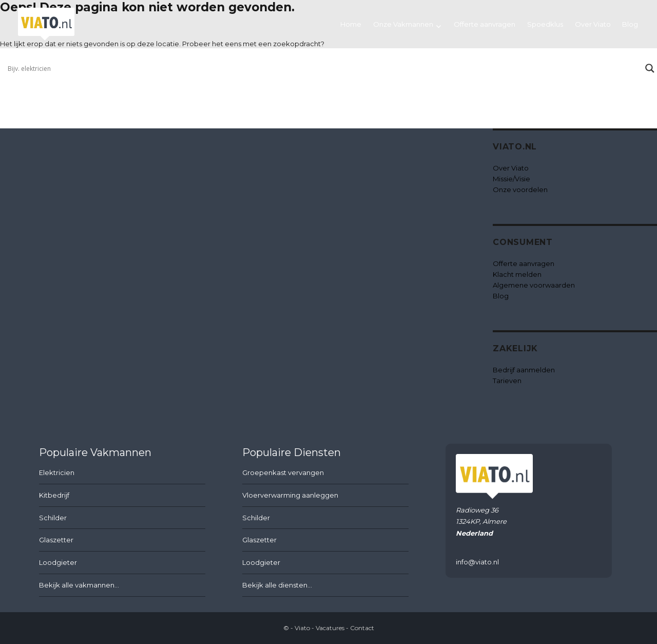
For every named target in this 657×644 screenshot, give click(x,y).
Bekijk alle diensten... (277, 585)
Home (351, 24)
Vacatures (330, 628)
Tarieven (507, 381)
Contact (362, 628)
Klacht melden (517, 274)
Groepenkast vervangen (283, 472)
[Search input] (324, 68)
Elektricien (57, 472)
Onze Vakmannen (403, 24)
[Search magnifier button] (650, 68)
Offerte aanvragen (485, 24)
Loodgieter (58, 562)
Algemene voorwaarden (534, 285)
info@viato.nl (477, 562)
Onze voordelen (520, 190)
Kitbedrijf (54, 495)
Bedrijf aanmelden (524, 370)
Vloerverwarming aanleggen (290, 495)
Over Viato (593, 24)
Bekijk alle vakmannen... (79, 585)
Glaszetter (56, 540)
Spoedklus (545, 24)
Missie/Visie (511, 179)
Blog (630, 24)
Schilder (53, 518)
